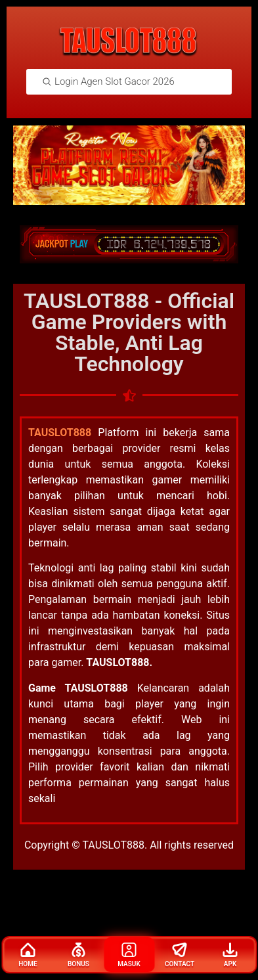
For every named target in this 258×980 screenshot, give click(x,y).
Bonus (78, 955)
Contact (180, 955)
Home (28, 955)
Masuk (129, 955)
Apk (230, 955)
